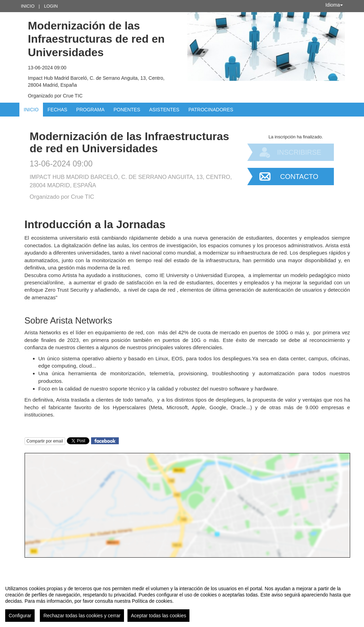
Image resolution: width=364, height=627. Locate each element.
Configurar (20, 616)
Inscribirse (299, 152)
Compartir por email (45, 441)
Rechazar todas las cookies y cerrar (82, 616)
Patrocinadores (211, 110)
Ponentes (127, 110)
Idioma (334, 5)
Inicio (28, 6)
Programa (90, 110)
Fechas (57, 110)
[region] (182, 601)
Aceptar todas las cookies (159, 616)
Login (51, 6)
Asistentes (164, 110)
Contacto (299, 177)
